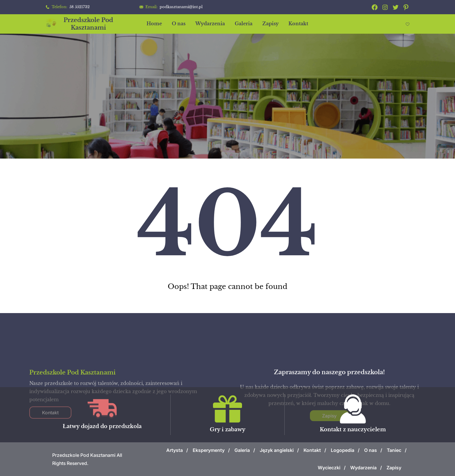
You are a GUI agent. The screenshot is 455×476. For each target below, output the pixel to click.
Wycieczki (329, 468)
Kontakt (312, 450)
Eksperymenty (209, 450)
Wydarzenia (363, 468)
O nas (371, 450)
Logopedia (343, 450)
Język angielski (277, 450)
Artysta (175, 450)
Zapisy (394, 468)
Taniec (394, 450)
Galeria (242, 450)
